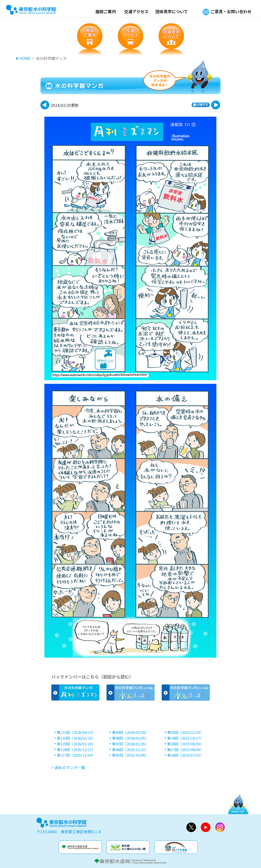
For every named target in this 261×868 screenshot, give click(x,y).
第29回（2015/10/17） (185, 738)
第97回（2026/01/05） (130, 744)
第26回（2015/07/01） (185, 755)
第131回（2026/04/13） (76, 732)
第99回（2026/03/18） (130, 732)
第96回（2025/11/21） (130, 750)
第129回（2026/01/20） (76, 744)
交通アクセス (136, 11)
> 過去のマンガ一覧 (68, 767)
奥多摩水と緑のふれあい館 (128, 847)
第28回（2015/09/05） (185, 744)
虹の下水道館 (176, 847)
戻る (216, 105)
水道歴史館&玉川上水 (80, 847)
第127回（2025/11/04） (76, 755)
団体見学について (172, 11)
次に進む (45, 105)
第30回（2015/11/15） (185, 732)
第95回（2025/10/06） (130, 755)
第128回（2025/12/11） (76, 750)
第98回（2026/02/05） (130, 738)
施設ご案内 (106, 11)
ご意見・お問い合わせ (231, 11)
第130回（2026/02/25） (76, 738)
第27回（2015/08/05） (185, 750)
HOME (25, 58)
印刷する (201, 105)
